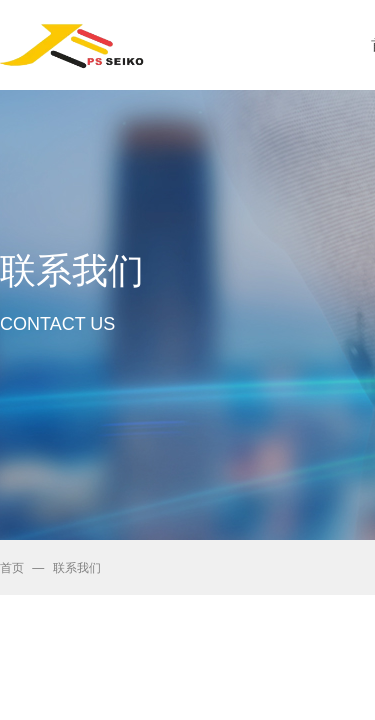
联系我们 (77, 568)
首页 (12, 568)
